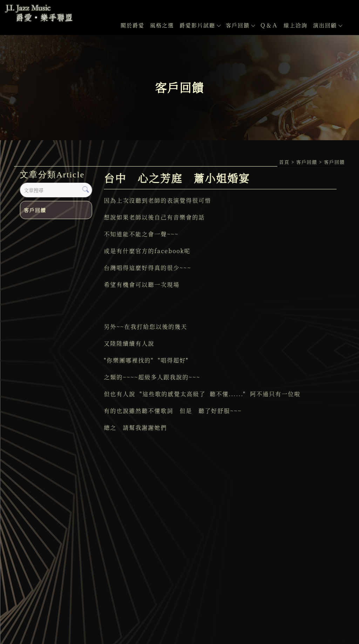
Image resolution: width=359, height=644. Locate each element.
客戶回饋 (240, 25)
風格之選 (162, 25)
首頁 (284, 162)
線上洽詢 (296, 25)
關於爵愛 (133, 25)
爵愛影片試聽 (200, 25)
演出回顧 (327, 25)
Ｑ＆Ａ (269, 25)
